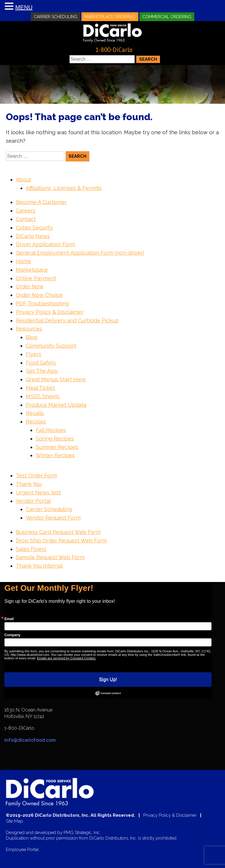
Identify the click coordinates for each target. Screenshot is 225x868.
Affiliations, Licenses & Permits (64, 188)
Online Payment (36, 278)
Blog (31, 337)
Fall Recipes (51, 430)
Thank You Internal (39, 566)
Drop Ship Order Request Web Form (61, 541)
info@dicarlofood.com (30, 740)
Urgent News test (38, 492)
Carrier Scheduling (56, 17)
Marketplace (32, 270)
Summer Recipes (57, 447)
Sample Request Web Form (50, 557)
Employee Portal (22, 850)
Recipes (36, 422)
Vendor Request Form (53, 518)
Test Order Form (36, 475)
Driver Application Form (46, 244)
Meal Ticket (40, 388)
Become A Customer (41, 202)
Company (12, 635)
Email (9, 619)
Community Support (51, 346)
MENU (24, 7)
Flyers (34, 354)
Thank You (29, 484)
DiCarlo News (33, 236)
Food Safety (41, 363)
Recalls (35, 413)
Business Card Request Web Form (58, 532)
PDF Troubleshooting (42, 303)
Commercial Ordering (167, 17)
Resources (29, 329)
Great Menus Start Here (56, 379)
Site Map (15, 821)
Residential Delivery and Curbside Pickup (67, 320)
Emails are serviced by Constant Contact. (67, 658)
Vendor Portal (33, 501)
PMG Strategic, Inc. (82, 833)
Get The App (42, 371)
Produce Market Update (56, 405)
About (23, 179)
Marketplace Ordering (110, 17)
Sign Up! (108, 679)
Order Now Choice (39, 295)
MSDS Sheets (43, 396)
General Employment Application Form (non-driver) (80, 253)
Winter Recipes (55, 455)
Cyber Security (34, 228)
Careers (26, 211)
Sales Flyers (31, 549)
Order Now (30, 286)
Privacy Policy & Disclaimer (50, 312)
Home (23, 261)
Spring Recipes (55, 439)
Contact (26, 219)
